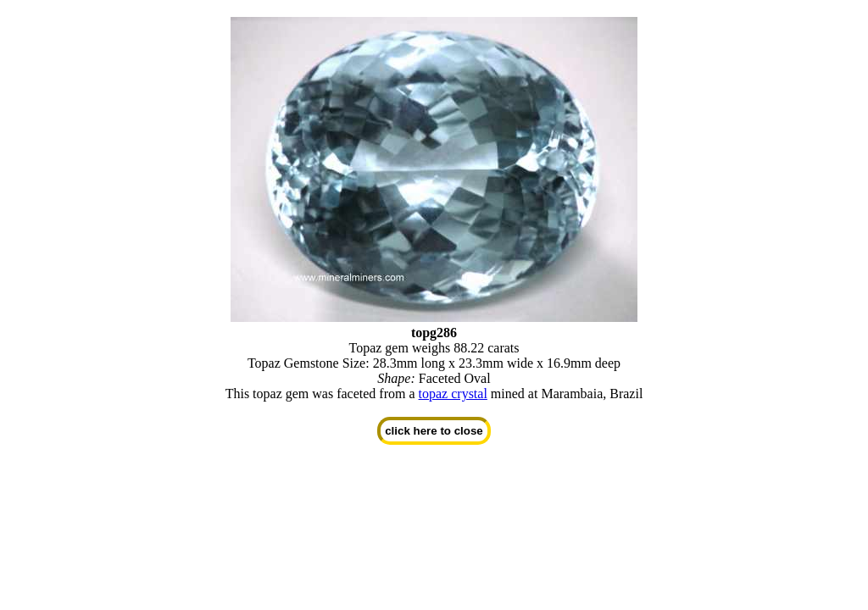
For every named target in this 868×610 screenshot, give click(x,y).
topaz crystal (453, 394)
